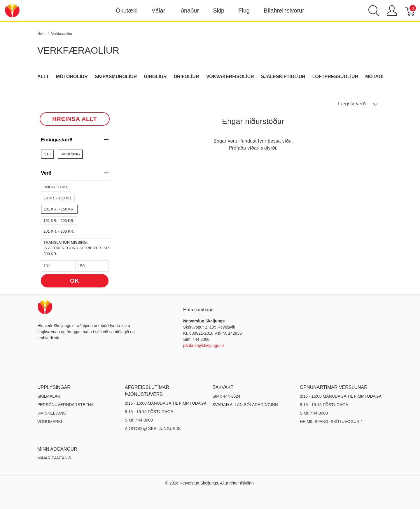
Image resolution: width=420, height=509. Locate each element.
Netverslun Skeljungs (199, 483)
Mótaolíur (379, 77)
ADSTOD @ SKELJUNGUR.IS (153, 429)
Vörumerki (50, 422)
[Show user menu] (392, 10)
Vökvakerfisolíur (230, 77)
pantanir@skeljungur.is (204, 345)
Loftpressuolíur (335, 77)
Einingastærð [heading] (75, 140)
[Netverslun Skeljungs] (12, 10)
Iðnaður (189, 10)
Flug (244, 10)
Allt (43, 77)
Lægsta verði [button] (358, 104)
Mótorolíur (72, 77)
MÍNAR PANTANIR (55, 458)
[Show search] (374, 10)
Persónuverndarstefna (65, 405)
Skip (219, 10)
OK (75, 281)
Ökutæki (127, 10)
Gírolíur (155, 77)
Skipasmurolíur (116, 77)
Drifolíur (187, 77)
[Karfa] (411, 10)
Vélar (159, 10)
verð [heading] (75, 173)
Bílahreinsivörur (284, 10)
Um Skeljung (52, 413)
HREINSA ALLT (75, 119)
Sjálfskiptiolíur (283, 77)
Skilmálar (49, 396)
